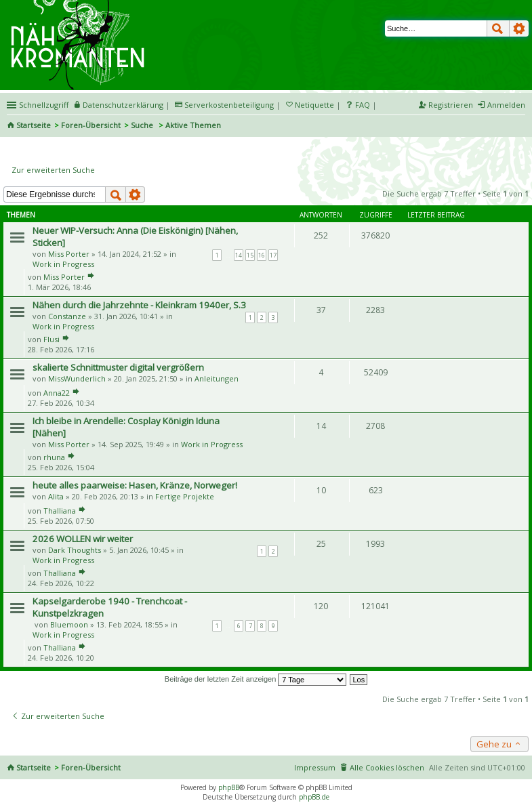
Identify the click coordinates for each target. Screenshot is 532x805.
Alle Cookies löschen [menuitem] (387, 767)
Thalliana (60, 511)
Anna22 (57, 393)
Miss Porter (69, 254)
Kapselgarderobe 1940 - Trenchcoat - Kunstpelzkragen (110, 607)
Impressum (315, 767)
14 (239, 255)
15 (250, 255)
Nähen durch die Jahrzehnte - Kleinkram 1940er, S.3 (139, 305)
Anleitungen (217, 378)
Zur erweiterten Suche (53, 170)
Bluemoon (69, 624)
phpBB (229, 787)
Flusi (52, 339)
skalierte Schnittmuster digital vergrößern (118, 367)
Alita (56, 496)
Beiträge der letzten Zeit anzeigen (256, 679)
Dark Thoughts (75, 550)
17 (273, 255)
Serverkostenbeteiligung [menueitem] (229, 105)
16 (262, 255)
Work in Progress (63, 264)
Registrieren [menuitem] (451, 105)
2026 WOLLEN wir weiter (83, 539)
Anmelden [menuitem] (506, 105)
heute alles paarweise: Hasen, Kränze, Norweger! (135, 485)
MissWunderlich (77, 378)
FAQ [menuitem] (363, 105)
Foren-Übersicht (91, 125)
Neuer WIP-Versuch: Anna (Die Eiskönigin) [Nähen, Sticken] (135, 236)
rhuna (54, 457)
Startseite (34, 125)
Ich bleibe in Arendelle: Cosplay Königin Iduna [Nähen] (126, 427)
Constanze (67, 316)
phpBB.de (314, 797)
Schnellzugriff (44, 105)
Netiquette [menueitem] (314, 105)
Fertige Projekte (185, 496)
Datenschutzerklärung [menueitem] (123, 105)
